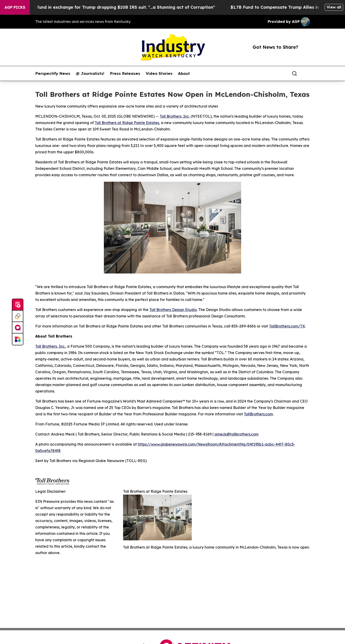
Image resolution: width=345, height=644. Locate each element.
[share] (307, 73)
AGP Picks (15, 7)
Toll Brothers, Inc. (175, 116)
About (184, 73)
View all (334, 7)
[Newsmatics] (18, 339)
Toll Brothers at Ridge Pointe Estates (127, 123)
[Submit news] (18, 305)
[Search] (294, 73)
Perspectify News (53, 73)
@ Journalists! (90, 73)
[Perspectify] (18, 316)
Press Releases (125, 73)
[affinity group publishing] (18, 328)
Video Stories (159, 73)
